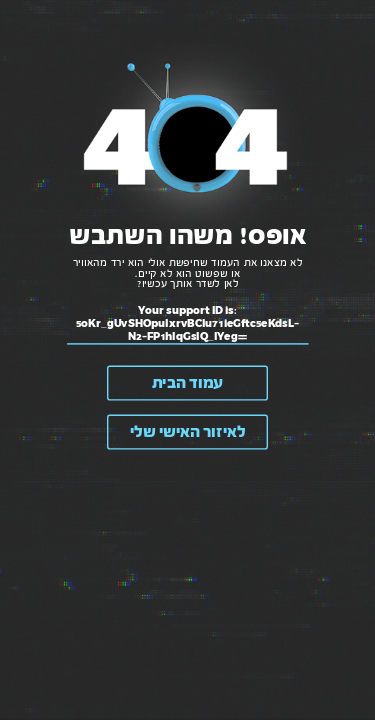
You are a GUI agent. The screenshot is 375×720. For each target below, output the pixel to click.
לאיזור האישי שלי (187, 432)
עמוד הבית (187, 383)
